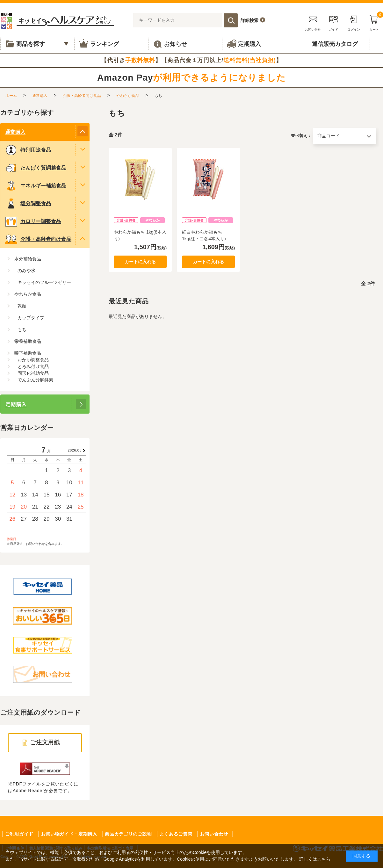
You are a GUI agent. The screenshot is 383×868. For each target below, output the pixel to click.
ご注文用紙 (45, 742)
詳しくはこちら (315, 859)
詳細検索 (249, 20)
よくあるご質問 (176, 834)
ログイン (354, 22)
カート (374, 22)
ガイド (333, 22)
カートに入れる (140, 262)
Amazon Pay (191, 78)
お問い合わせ (214, 834)
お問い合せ (313, 22)
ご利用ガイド (19, 834)
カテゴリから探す (27, 112)
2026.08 (75, 450)
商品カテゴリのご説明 (128, 834)
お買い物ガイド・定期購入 (69, 834)
